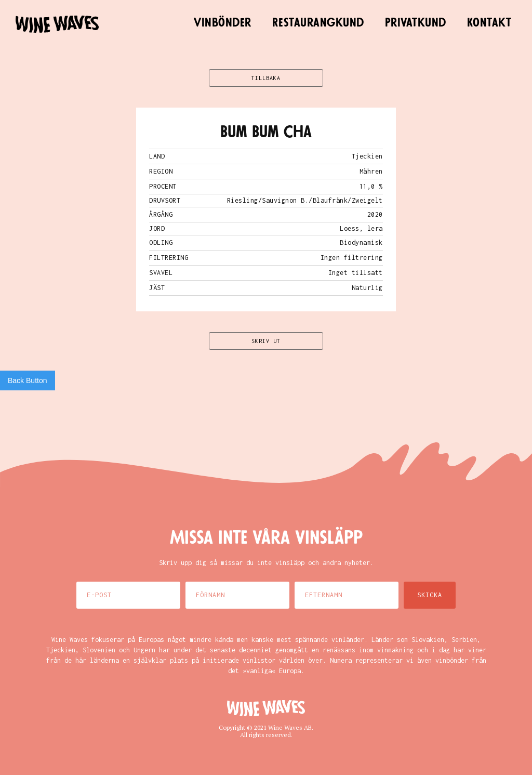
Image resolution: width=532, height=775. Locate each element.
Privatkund (416, 23)
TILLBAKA (266, 78)
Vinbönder (223, 23)
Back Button (28, 380)
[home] (57, 24)
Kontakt (489, 23)
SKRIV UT (266, 341)
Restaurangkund (318, 23)
